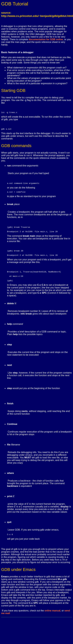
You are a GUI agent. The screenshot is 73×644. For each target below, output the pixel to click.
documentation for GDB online (46, 39)
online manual (52, 618)
